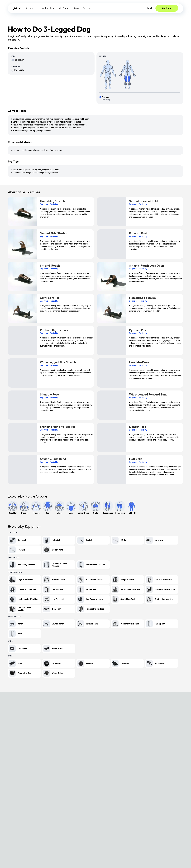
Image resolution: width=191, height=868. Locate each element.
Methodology (48, 8)
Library (76, 8)
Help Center (63, 8)
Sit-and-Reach (50, 265)
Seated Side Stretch (54, 233)
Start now (167, 8)
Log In (150, 8)
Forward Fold (138, 233)
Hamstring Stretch (52, 201)
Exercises (87, 8)
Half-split (136, 459)
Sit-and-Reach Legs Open (146, 265)
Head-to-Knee (139, 362)
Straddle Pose (49, 394)
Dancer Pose (138, 427)
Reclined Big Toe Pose (54, 330)
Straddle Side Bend (53, 459)
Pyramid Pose (138, 330)
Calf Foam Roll (50, 298)
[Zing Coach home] (24, 8)
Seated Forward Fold (143, 201)
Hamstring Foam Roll (143, 298)
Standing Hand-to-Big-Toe (58, 427)
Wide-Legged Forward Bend (148, 394)
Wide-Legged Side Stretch (58, 362)
